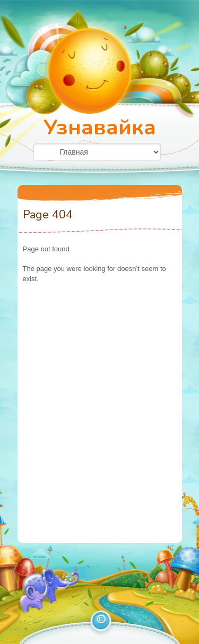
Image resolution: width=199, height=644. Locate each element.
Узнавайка (100, 128)
